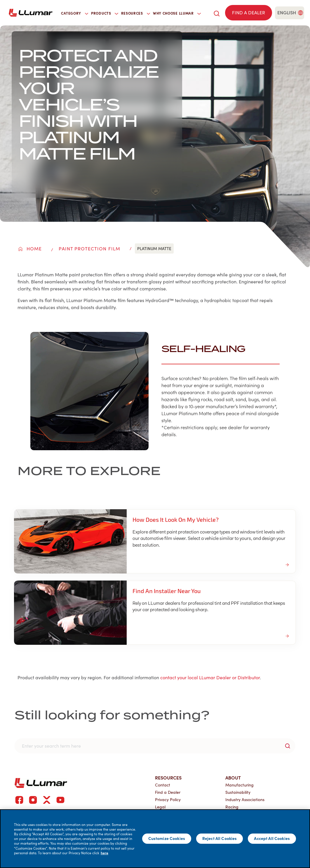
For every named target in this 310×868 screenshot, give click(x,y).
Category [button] (75, 13)
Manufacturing (240, 785)
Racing (232, 807)
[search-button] (288, 746)
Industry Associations (245, 799)
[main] (155, 839)
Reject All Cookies (220, 838)
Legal (160, 807)
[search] (217, 13)
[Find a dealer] (249, 13)
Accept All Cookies (272, 838)
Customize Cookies (167, 838)
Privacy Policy (168, 799)
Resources (168, 777)
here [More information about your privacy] (105, 853)
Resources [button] (136, 13)
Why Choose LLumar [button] (177, 13)
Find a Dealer (168, 792)
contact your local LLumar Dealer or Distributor (210, 677)
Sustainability (238, 792)
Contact (163, 785)
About (233, 777)
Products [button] (105, 13)
